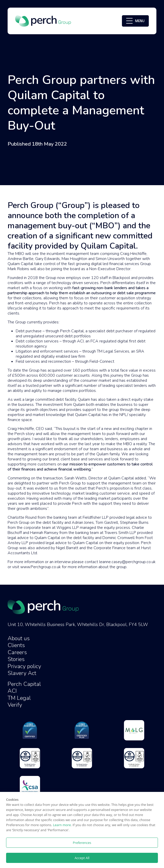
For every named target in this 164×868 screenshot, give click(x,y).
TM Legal (19, 698)
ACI (12, 691)
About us (19, 638)
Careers (17, 652)
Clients (16, 645)
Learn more (62, 825)
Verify (15, 705)
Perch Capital (24, 684)
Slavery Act (22, 673)
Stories (16, 659)
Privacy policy (24, 666)
